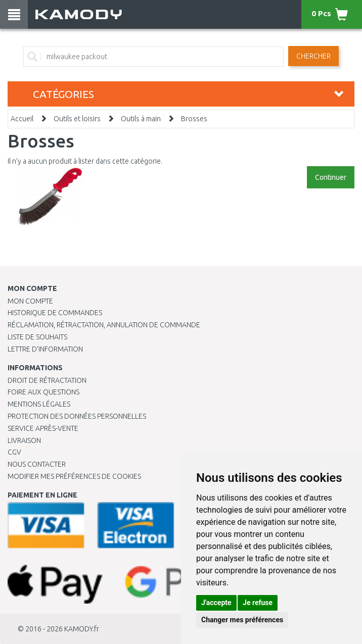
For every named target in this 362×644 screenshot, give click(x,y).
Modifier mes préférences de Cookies (74, 476)
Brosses (194, 119)
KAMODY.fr (82, 629)
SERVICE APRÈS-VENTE (43, 428)
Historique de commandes (55, 313)
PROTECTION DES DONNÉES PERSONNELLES (77, 416)
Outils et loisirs (77, 119)
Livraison (24, 440)
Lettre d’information (45, 349)
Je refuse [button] (258, 603)
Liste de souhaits (37, 337)
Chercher (313, 56)
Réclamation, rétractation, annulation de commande (104, 325)
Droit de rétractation (47, 380)
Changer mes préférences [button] (242, 620)
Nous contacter (37, 464)
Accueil (22, 119)
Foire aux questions (43, 392)
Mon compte (30, 301)
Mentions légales (39, 404)
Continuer (331, 177)
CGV (14, 452)
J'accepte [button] (216, 603)
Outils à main (141, 119)
